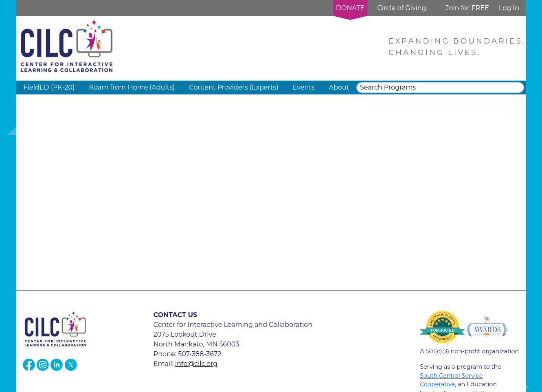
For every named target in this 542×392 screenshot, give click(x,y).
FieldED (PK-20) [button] (49, 87)
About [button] (339, 87)
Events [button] (304, 87)
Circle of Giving (402, 8)
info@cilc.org (196, 364)
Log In (509, 8)
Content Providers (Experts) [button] (234, 87)
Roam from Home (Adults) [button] (132, 87)
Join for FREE (467, 8)
